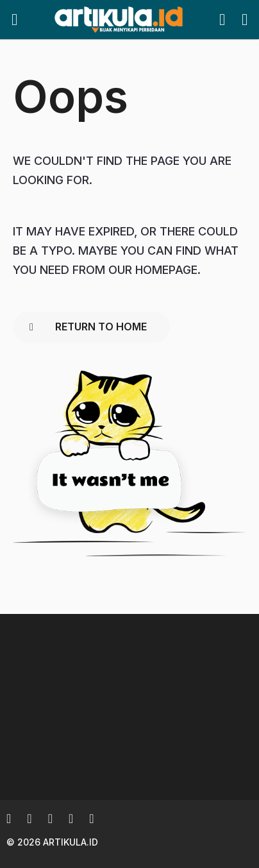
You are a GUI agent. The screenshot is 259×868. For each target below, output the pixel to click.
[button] (14, 20)
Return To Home (88, 327)
